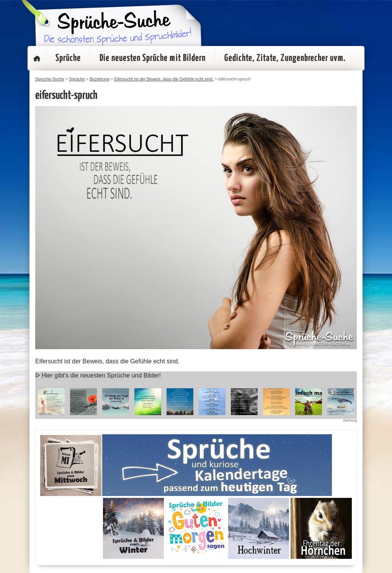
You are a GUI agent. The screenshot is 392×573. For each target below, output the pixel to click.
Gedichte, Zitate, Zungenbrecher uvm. (285, 58)
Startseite (37, 58)
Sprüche (68, 58)
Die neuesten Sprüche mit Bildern (153, 58)
